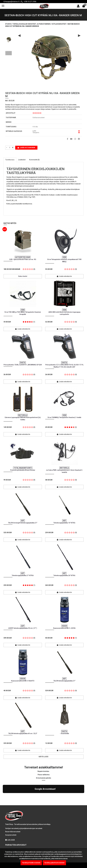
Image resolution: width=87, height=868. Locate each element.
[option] (9, 39)
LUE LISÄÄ (10, 821)
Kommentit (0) (34, 160)
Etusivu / (9, 24)
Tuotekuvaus (10, 160)
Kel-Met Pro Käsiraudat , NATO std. (32, 831)
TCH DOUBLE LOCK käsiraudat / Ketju (33, 843)
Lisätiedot (22, 160)
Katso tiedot (23, 276)
